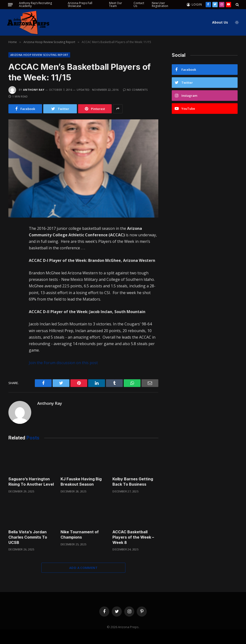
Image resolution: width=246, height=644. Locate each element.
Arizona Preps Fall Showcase (80, 4)
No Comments (135, 90)
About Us (220, 22)
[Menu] (10, 5)
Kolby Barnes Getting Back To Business (133, 482)
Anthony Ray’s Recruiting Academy (35, 4)
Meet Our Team (116, 4)
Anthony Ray (34, 90)
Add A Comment (83, 568)
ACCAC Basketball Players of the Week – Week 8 (133, 537)
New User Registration (160, 4)
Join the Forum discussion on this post (63, 363)
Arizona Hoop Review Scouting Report (39, 55)
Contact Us (139, 4)
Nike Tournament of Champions (80, 535)
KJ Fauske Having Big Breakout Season (81, 482)
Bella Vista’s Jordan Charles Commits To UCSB (28, 537)
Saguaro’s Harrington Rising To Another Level (31, 482)
